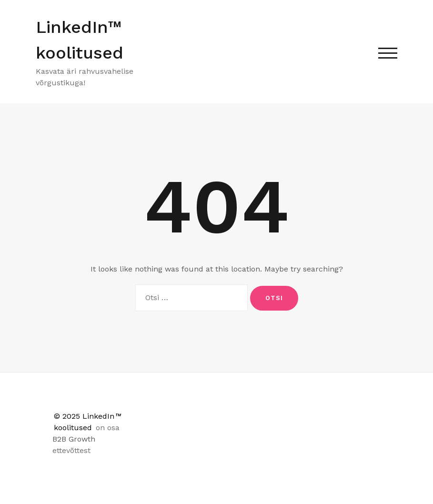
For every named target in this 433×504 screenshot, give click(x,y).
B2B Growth (74, 439)
